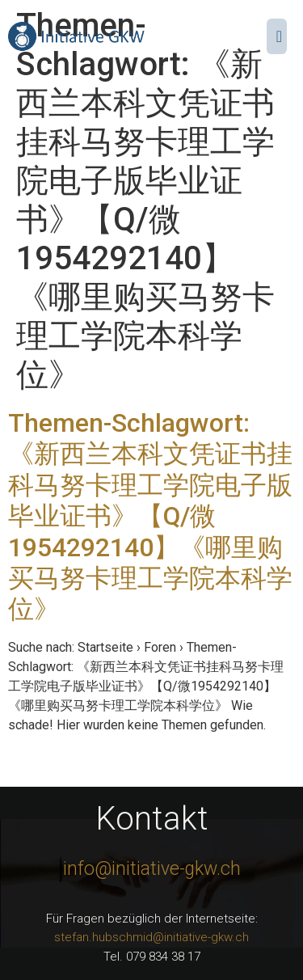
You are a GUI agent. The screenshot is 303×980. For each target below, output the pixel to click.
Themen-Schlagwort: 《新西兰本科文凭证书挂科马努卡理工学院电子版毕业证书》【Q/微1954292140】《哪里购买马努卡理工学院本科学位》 (150, 516)
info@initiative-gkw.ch (152, 869)
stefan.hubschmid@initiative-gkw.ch (151, 937)
